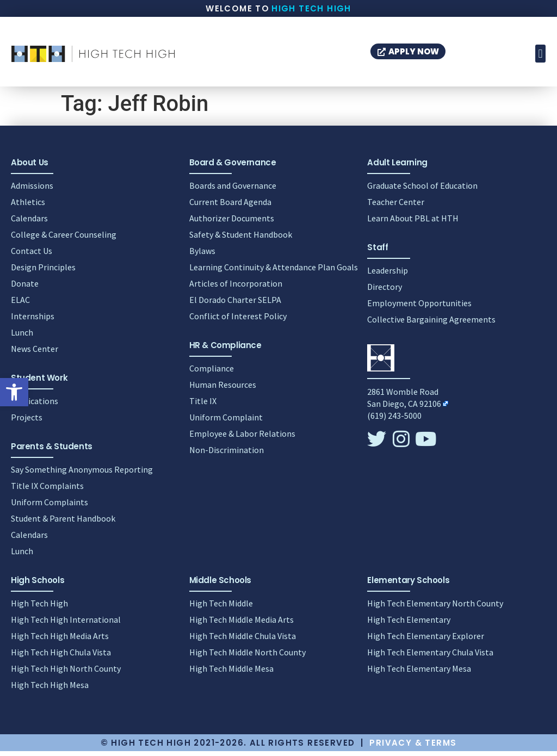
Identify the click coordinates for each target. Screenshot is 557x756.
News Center (35, 354)
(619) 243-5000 (394, 420)
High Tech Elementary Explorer (426, 641)
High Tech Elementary (409, 624)
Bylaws (202, 256)
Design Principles (43, 272)
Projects (27, 422)
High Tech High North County (66, 673)
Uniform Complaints (49, 507)
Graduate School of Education (422, 190)
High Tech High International (66, 624)
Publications (35, 406)
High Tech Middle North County (247, 657)
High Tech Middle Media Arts (242, 624)
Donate (25, 288)
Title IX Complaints (47, 491)
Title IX (203, 406)
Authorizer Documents (232, 223)
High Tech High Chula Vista (61, 657)
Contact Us (32, 256)
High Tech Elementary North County (435, 608)
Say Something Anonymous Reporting (82, 474)
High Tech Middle (221, 608)
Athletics (28, 207)
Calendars (29, 223)
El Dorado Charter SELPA (235, 305)
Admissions (32, 190)
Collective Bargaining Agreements (431, 324)
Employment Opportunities (419, 308)
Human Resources (223, 389)
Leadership (388, 275)
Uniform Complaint (226, 422)
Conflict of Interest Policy (238, 321)
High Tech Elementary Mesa (419, 673)
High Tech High (311, 8)
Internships (33, 321)
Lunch (22, 337)
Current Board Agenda (230, 207)
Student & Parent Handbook (63, 523)
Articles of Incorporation (236, 288)
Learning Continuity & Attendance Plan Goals (274, 272)
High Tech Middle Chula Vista (243, 641)
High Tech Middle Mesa (231, 673)
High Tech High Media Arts (60, 641)
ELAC (20, 305)
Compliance (212, 373)
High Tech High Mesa (50, 690)
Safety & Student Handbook (241, 239)
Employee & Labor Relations (242, 438)
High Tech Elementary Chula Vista (430, 657)
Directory (385, 292)
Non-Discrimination (227, 455)
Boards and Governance (233, 190)
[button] (14, 392)
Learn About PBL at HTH (413, 223)
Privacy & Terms (413, 748)
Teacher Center (396, 207)
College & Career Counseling (64, 239)
